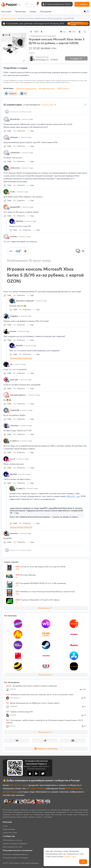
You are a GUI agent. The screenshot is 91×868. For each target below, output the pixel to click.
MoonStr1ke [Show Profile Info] (15, 119)
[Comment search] (85, 105)
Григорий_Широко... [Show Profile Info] (18, 395)
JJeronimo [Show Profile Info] (14, 426)
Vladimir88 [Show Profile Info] (15, 410)
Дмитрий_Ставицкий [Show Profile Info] (25, 301)
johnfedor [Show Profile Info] (14, 137)
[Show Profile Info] (6, 119)
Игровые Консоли (47, 89)
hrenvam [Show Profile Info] (14, 237)
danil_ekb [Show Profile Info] (14, 380)
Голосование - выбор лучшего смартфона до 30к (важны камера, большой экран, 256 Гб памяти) (45, 721)
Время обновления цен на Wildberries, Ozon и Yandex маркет (33, 703)
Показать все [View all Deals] (45, 608)
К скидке (76, 58)
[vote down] (31, 32)
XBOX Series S (63, 89)
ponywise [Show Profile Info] (14, 533)
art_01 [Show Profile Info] (13, 459)
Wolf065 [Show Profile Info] (19, 221)
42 (63, 32)
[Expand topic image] (24, 60)
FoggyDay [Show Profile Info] (14, 316)
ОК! (83, 862)
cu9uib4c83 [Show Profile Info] (15, 153)
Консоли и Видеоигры (26, 89)
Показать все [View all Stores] (46, 675)
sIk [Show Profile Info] (11, 364)
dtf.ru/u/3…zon (73, 496)
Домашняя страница (9, 18)
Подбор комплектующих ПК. (20, 712)
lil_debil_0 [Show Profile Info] (14, 441)
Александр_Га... (42, 60)
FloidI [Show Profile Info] (12, 192)
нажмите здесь (70, 857)
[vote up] (41, 32)
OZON (32, 53)
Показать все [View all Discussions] (45, 732)
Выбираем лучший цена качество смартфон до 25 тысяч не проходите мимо (40, 695)
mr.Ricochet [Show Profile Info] (15, 168)
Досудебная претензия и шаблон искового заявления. (32, 686)
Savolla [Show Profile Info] (13, 331)
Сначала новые (49, 105)
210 (72, 32)
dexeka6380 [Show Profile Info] (15, 207)
